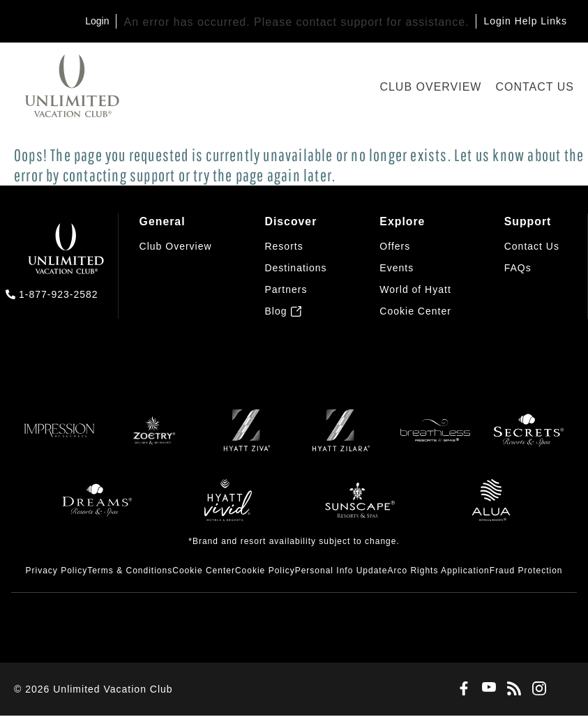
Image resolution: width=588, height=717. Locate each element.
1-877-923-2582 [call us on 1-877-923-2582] (59, 294)
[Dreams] (97, 508)
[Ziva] (247, 439)
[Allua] (491, 508)
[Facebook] (461, 690)
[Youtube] (486, 690)
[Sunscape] (360, 508)
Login (97, 21)
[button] (415, 312)
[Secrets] (529, 439)
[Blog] (511, 690)
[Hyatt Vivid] (228, 508)
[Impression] (59, 439)
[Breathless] (435, 439)
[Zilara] (341, 439)
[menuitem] (176, 267)
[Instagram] (536, 690)
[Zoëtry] (153, 439)
